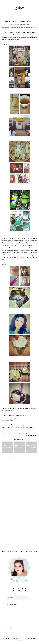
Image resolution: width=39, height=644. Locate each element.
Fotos (6, 434)
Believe (9, 638)
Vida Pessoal (23, 434)
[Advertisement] (19, 524)
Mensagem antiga (31, 551)
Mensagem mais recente (10, 551)
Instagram (11, 434)
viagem (17, 434)
